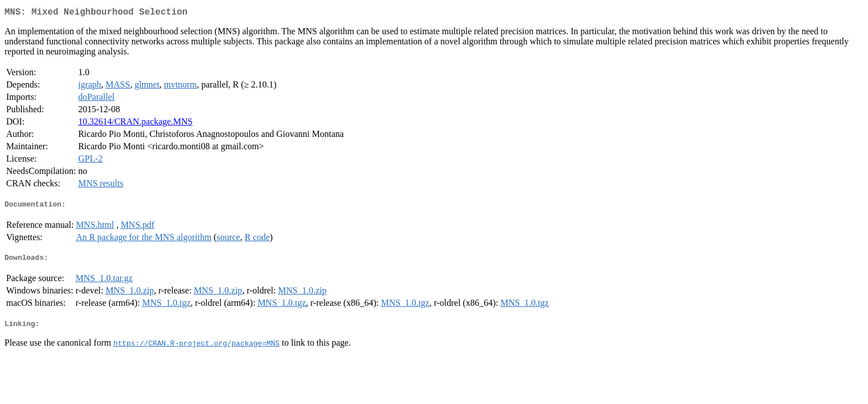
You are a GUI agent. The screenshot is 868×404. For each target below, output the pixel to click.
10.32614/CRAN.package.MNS (135, 124)
